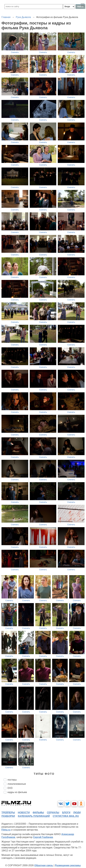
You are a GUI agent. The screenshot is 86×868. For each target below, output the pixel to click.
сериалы (53, 813)
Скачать (15, 52)
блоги (66, 813)
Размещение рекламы (68, 865)
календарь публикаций (34, 816)
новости (24, 813)
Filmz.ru (6, 830)
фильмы (38, 813)
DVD (10, 788)
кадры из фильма (17, 792)
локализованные (17, 784)
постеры (12, 780)
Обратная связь (44, 865)
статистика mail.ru (66, 816)
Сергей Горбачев (43, 837)
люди (77, 813)
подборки (8, 816)
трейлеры (8, 813)
